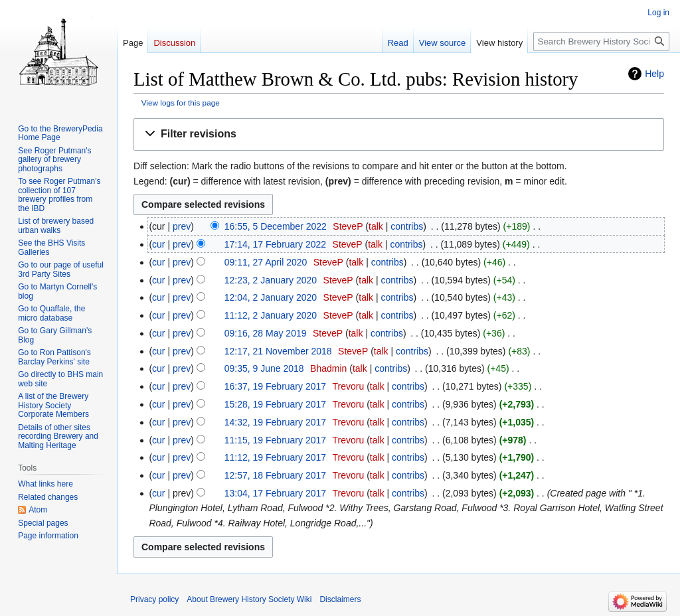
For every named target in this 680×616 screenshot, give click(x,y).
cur (158, 244)
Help (654, 74)
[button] (399, 134)
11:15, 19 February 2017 (275, 440)
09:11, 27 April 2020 (266, 262)
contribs (407, 226)
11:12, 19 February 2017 (275, 457)
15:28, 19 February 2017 (275, 404)
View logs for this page (181, 103)
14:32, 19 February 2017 (275, 422)
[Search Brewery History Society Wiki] (601, 41)
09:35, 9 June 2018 (264, 368)
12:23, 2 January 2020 (271, 280)
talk (376, 226)
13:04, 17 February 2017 (275, 493)
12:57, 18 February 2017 (275, 475)
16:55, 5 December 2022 (276, 226)
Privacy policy (154, 599)
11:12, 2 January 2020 (271, 315)
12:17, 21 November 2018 (278, 351)
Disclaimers (340, 599)
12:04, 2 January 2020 (271, 297)
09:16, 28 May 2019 (266, 333)
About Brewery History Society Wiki (249, 599)
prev (182, 226)
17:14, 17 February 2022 (275, 244)
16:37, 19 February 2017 (275, 386)
